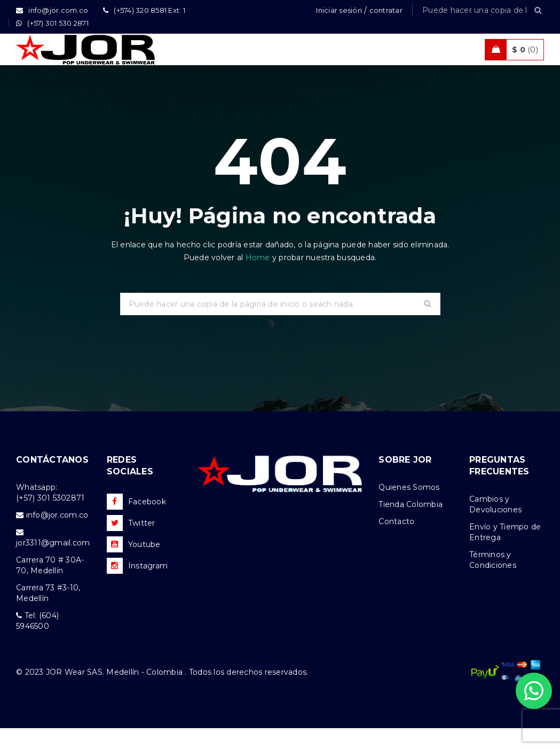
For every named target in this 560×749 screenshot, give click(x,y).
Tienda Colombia (411, 525)
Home (259, 278)
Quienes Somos (409, 508)
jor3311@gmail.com (53, 564)
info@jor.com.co (57, 536)
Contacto (396, 542)
